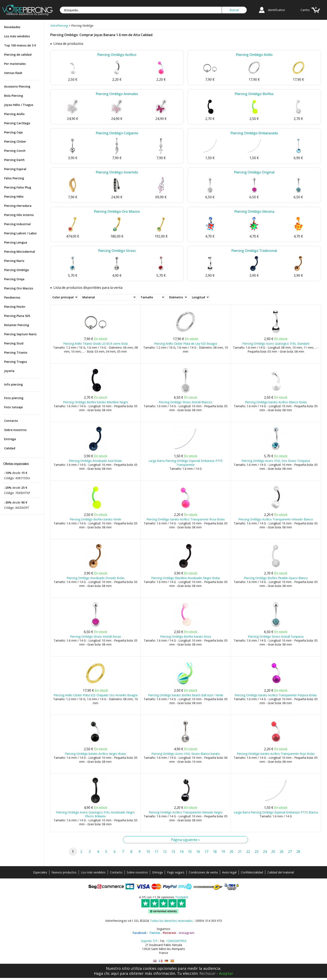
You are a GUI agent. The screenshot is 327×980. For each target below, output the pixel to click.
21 (240, 852)
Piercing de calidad (18, 55)
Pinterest (170, 933)
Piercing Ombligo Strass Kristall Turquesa (276, 636)
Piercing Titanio (16, 352)
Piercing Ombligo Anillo (254, 55)
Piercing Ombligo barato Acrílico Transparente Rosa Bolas (186, 519)
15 (190, 852)
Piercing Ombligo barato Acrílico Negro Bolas (95, 754)
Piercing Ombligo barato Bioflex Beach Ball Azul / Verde (186, 695)
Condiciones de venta (203, 872)
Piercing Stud (14, 343)
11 (156, 852)
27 (290, 852)
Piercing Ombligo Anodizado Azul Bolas (95, 461)
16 (198, 852)
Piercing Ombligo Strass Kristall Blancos (186, 402)
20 (231, 852)
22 (248, 852)
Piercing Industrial (17, 224)
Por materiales (15, 64)
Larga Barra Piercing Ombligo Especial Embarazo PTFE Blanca (276, 812)
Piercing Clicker (15, 141)
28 (298, 852)
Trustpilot (182, 897)
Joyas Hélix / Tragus (19, 105)
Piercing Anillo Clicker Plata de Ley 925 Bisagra (186, 344)
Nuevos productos (64, 872)
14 (181, 852)
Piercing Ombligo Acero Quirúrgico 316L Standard (276, 344)
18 (215, 852)
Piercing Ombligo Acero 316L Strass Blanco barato (186, 754)
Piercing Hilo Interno (19, 215)
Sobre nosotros (15, 430)
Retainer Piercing (17, 325)
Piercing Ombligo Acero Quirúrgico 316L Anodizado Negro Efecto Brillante (95, 814)
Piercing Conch (15, 151)
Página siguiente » (185, 840)
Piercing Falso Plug (18, 187)
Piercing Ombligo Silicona (254, 211)
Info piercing (13, 384)
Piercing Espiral (15, 169)
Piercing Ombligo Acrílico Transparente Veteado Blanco (276, 519)
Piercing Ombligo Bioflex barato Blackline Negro (96, 402)
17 (206, 852)
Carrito (305, 10)
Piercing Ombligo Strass (117, 251)
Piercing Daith (14, 160)
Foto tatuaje (13, 407)
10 (148, 852)
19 (223, 852)
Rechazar (208, 973)
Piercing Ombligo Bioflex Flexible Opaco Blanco (276, 578)
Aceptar (226, 973)
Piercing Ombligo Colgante (117, 133)
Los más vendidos (17, 36)
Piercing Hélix (14, 197)
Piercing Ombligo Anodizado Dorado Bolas (96, 578)
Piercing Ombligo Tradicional (254, 251)
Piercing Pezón (15, 307)
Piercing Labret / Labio (20, 233)
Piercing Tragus (16, 362)
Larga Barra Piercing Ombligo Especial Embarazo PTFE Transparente (186, 463)
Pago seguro (176, 872)
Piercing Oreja (14, 279)
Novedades (12, 27)
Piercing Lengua (16, 242)
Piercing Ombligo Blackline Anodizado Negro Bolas (186, 578)
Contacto (11, 421)
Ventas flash (13, 73)
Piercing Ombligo (17, 270)
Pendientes (12, 297)
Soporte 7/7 (149, 941)
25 (273, 852)
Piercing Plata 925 (17, 316)
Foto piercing (14, 398)
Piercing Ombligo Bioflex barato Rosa (186, 636)
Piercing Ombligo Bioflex (254, 94)
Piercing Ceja (13, 132)
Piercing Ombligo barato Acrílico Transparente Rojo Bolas (276, 754)
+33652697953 (176, 941)
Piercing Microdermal (20, 252)
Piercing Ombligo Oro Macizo (117, 211)
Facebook (140, 933)
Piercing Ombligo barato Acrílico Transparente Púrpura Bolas (276, 695)
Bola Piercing (14, 96)
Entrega (10, 439)
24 (265, 852)
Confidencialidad (252, 872)
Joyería (9, 371)
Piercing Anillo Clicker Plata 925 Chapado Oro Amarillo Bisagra (96, 695)
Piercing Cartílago (17, 123)
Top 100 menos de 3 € (20, 45)
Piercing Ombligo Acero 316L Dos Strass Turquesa (276, 461)
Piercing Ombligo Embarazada (254, 133)
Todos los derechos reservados (171, 921)
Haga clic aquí (106, 973)
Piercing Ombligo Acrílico (117, 55)
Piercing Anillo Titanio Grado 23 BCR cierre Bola (95, 344)
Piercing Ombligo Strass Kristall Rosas (95, 636)
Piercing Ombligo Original (254, 172)
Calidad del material (281, 872)
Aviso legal (229, 872)
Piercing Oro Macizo (19, 288)
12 (165, 852)
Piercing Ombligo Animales (117, 94)
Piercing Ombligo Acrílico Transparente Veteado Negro (186, 812)
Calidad (10, 448)
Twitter (155, 933)
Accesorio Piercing (17, 86)
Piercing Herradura (18, 206)
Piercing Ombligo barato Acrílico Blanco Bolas (276, 402)
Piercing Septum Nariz (20, 334)
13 (173, 852)
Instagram (187, 933)
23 (257, 852)
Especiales (40, 872)
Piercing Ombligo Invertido (117, 172)
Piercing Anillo (14, 114)
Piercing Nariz (14, 261)
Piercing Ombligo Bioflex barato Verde (95, 519)
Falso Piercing (14, 178)
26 (282, 852)
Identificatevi (276, 10)
